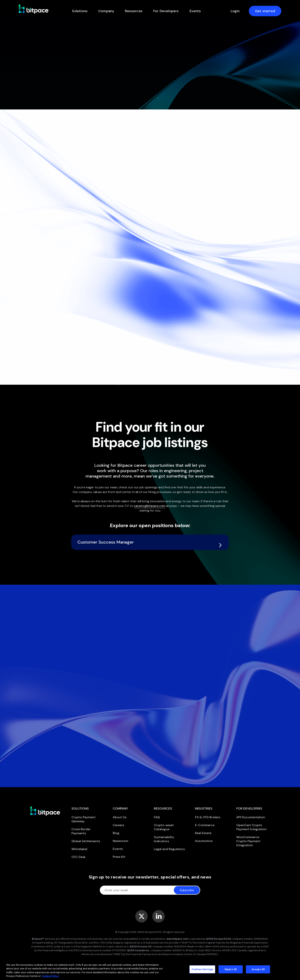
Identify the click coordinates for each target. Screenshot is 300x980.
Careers (118, 825)
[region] (150, 970)
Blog (116, 833)
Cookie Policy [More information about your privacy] (50, 976)
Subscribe (187, 890)
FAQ (157, 817)
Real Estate (203, 833)
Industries (204, 808)
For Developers (166, 11)
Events (195, 11)
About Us (120, 817)
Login (235, 11)
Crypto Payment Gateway (83, 819)
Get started (265, 11)
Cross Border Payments (81, 831)
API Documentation (251, 817)
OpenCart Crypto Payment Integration (251, 827)
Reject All (231, 969)
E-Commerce (205, 825)
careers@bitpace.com (150, 506)
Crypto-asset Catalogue (164, 827)
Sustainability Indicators (164, 839)
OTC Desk (78, 857)
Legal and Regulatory (169, 849)
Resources (134, 11)
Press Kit (119, 857)
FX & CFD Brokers (208, 817)
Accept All (258, 969)
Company (106, 11)
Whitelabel (79, 849)
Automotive (204, 841)
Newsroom (120, 841)
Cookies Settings (202, 969)
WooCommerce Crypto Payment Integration (248, 841)
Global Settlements (86, 841)
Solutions (80, 11)
